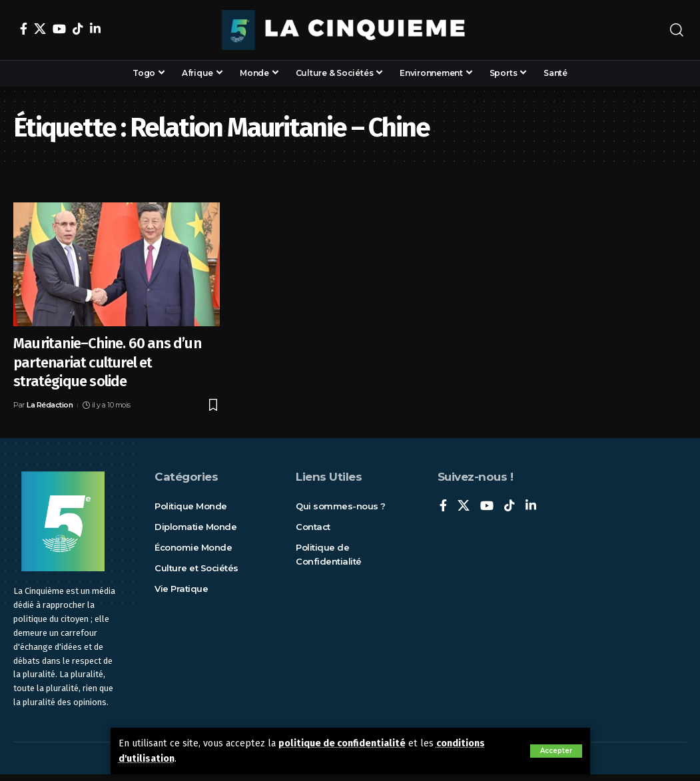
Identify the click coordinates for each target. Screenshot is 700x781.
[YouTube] (59, 29)
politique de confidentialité (342, 743)
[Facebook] (24, 29)
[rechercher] (677, 30)
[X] (40, 29)
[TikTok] (78, 29)
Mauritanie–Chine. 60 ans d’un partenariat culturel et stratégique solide (107, 362)
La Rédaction (50, 405)
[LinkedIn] (95, 29)
